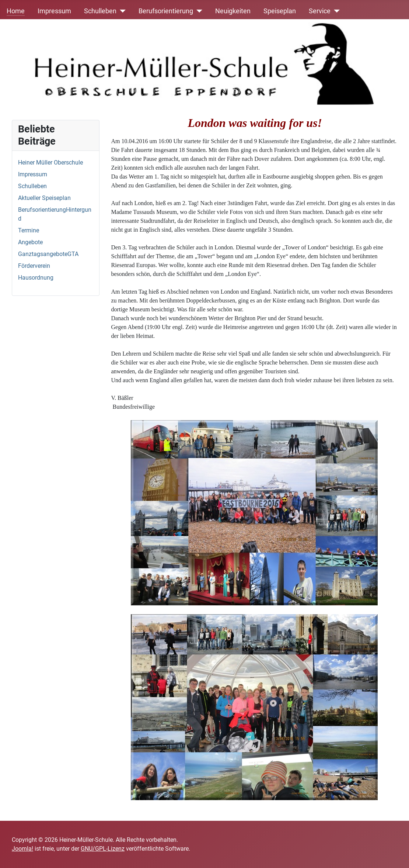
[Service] (335, 11)
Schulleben (100, 11)
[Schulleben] (121, 11)
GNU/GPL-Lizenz (103, 849)
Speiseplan (280, 11)
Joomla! (22, 849)
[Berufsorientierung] (198, 11)
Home (16, 11)
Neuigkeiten (233, 11)
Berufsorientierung (166, 11)
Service (320, 11)
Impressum (54, 11)
